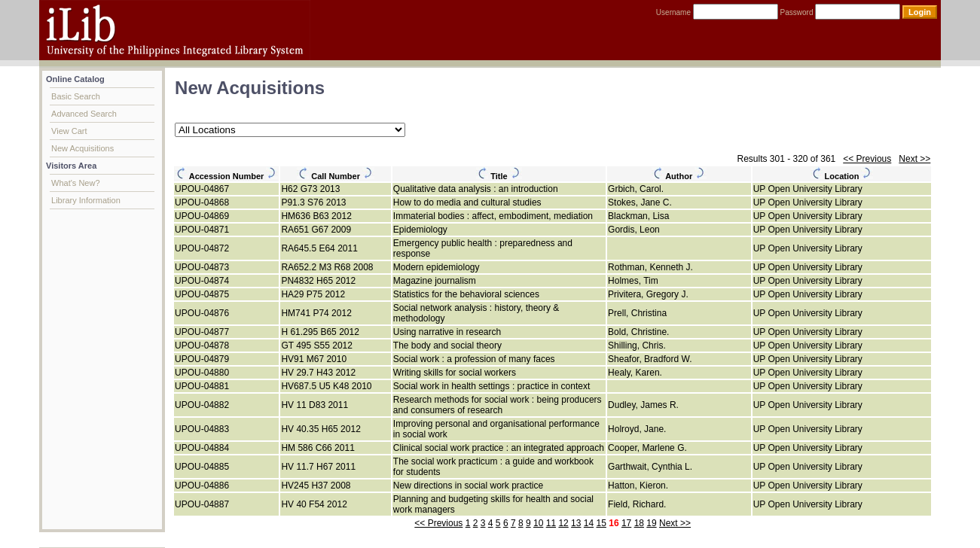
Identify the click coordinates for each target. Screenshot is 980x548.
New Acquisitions (82, 148)
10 (538, 523)
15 (601, 523)
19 (651, 523)
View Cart (69, 131)
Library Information (86, 200)
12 (563, 523)
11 (551, 523)
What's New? (75, 183)
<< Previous (867, 159)
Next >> (914, 159)
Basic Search (76, 96)
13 (576, 523)
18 (639, 523)
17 (626, 523)
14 (589, 523)
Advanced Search (84, 114)
